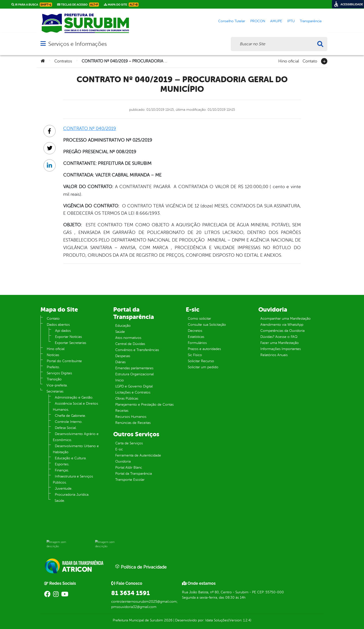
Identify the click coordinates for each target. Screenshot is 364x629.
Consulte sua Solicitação (207, 325)
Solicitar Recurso (201, 361)
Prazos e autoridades (204, 349)
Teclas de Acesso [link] (78, 5)
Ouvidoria (123, 461)
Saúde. (60, 501)
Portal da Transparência (134, 474)
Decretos (195, 331)
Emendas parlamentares (134, 368)
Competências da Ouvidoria (282, 331)
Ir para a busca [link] (32, 5)
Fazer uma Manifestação (280, 343)
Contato (310, 61)
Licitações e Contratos (133, 392)
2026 (168, 620)
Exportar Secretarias (71, 343)
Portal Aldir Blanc (129, 468)
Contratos (63, 61)
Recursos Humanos (131, 417)
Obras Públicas (127, 398)
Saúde (120, 332)
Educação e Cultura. (71, 458)
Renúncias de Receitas (133, 423)
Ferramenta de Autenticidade (138, 455)
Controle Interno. (69, 422)
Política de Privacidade (141, 567)
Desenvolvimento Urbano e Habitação (76, 449)
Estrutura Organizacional (134, 374)
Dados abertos (58, 325)
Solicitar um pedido (203, 367)
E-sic (119, 449)
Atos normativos (128, 338)
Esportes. (62, 464)
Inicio (120, 380)
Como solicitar (199, 319)
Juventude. (64, 489)
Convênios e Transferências (137, 350)
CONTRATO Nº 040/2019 (90, 128)
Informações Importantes (281, 349)
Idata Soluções (217, 620)
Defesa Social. (66, 428)
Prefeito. (53, 367)
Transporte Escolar (130, 480)
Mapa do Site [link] (121, 5)
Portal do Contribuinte (64, 361)
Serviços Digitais (59, 373)
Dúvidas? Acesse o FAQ (279, 337)
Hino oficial (289, 61)
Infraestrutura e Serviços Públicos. (73, 479)
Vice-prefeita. (57, 385)
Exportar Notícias (69, 337)
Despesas (123, 356)
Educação (123, 326)
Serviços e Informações (77, 44)
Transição (54, 379)
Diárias (120, 362)
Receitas (122, 411)
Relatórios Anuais (274, 355)
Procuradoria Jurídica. (72, 495)
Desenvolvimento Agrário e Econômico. (76, 437)
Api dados (63, 331)
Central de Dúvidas (130, 344)
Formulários (197, 343)
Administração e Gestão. (74, 397)
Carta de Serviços (129, 443)
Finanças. (62, 470)
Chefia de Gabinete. (70, 416)
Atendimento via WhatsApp (282, 325)
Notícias (53, 355)
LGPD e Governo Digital (134, 386)
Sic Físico (195, 355)
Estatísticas (196, 337)
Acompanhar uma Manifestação (286, 319)
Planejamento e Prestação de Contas (144, 405)
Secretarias (55, 391)
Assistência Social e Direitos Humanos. (75, 407)
